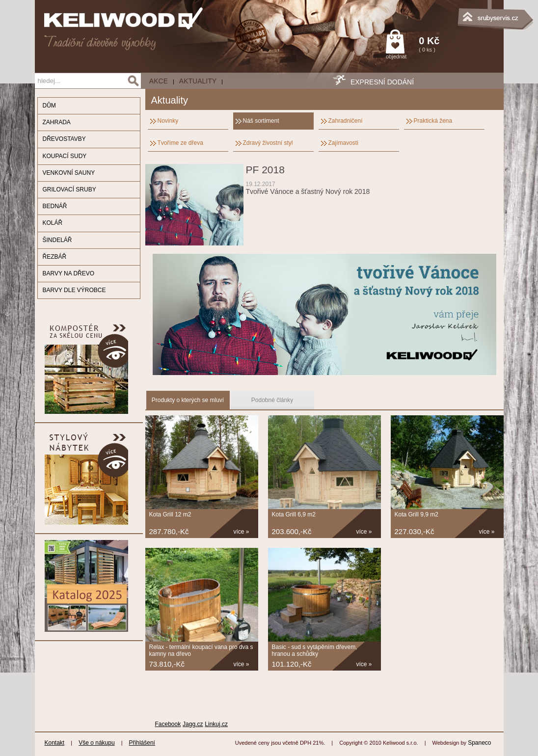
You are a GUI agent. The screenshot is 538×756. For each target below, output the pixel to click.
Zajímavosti (343, 143)
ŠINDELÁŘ (57, 240)
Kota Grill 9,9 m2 (417, 514)
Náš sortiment (261, 121)
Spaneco (479, 743)
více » (242, 532)
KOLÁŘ (53, 223)
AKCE (159, 81)
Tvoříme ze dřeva (180, 143)
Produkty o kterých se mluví (188, 400)
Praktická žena (433, 121)
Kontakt (55, 743)
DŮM (49, 106)
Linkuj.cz (216, 724)
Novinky (168, 121)
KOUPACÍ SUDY (65, 156)
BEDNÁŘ (55, 206)
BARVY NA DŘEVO (69, 273)
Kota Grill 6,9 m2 (294, 514)
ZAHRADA (57, 122)
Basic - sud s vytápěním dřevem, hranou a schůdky (315, 650)
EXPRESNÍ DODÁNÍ (382, 82)
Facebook (168, 724)
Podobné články (272, 400)
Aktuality (198, 81)
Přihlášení (142, 743)
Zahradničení (346, 121)
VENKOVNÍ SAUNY (69, 173)
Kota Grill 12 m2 (170, 514)
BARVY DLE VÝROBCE (74, 290)
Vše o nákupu (96, 743)
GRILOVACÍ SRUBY (69, 189)
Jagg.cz (193, 724)
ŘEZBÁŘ (55, 257)
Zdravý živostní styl (268, 143)
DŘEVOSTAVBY (64, 139)
